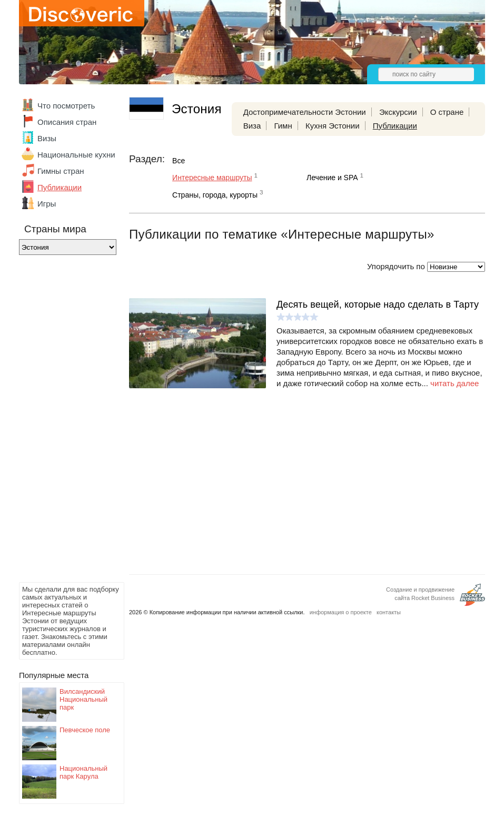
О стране (447, 112)
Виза (252, 126)
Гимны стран (61, 171)
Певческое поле (85, 730)
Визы (47, 138)
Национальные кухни (76, 155)
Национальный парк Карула (83, 772)
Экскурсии (398, 112)
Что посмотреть (66, 106)
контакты (389, 612)
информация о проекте (341, 612)
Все (179, 161)
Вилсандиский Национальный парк (83, 699)
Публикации (60, 187)
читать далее (454, 383)
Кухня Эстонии (333, 126)
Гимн (283, 126)
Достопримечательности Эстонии (305, 112)
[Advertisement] (61, 421)
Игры (47, 204)
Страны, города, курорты (215, 195)
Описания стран (67, 122)
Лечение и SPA (332, 178)
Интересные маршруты (212, 178)
